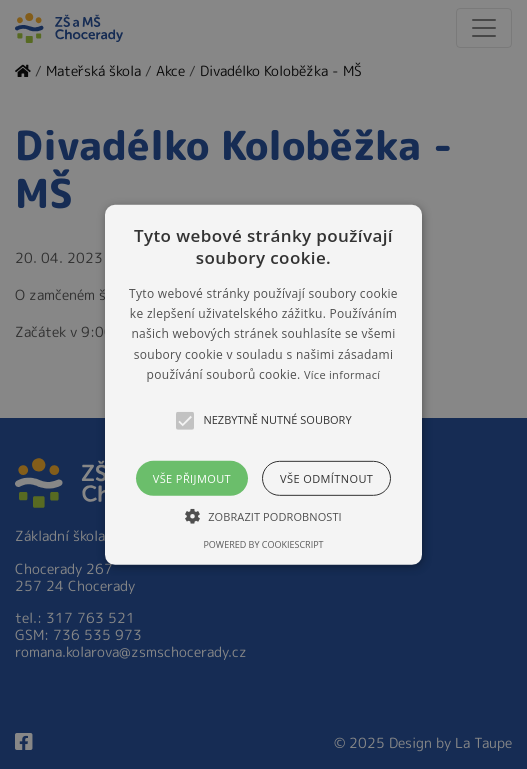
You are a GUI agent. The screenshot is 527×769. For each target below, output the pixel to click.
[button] (263, 384)
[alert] (263, 384)
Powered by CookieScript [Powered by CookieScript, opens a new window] (263, 544)
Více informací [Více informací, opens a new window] (342, 374)
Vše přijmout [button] (192, 477)
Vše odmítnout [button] (326, 477)
